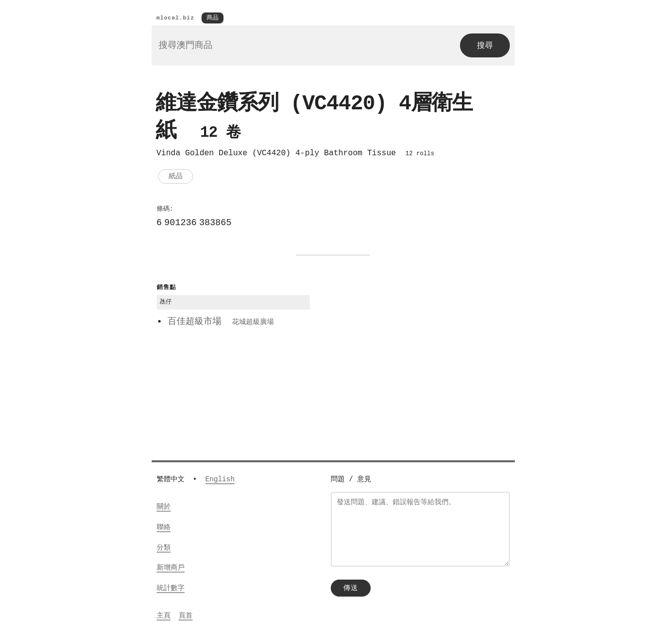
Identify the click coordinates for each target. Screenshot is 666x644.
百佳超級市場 (221, 323)
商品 (213, 18)
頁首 (186, 616)
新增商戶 (171, 568)
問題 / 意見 (351, 480)
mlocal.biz (176, 18)
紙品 (176, 178)
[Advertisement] (415, 352)
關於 (164, 507)
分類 (164, 548)
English (220, 480)
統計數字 (171, 589)
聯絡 (164, 528)
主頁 (164, 616)
